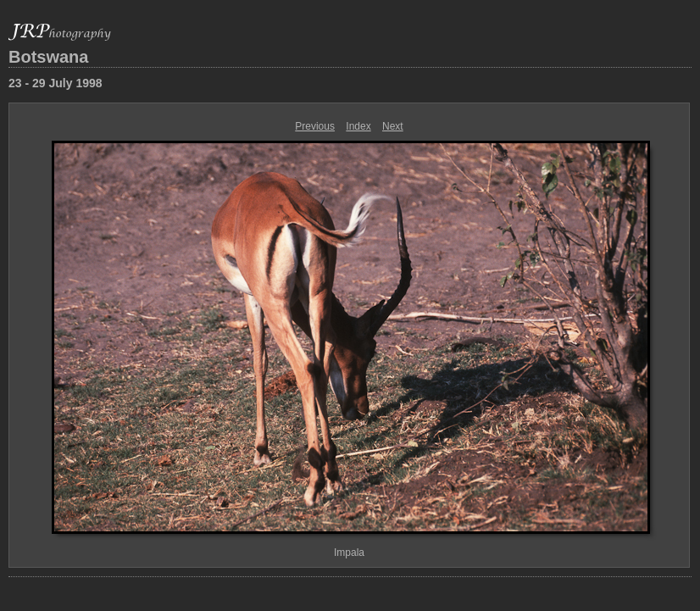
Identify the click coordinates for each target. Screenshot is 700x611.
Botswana (48, 57)
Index (358, 126)
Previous (315, 126)
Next (393, 126)
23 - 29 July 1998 (56, 83)
